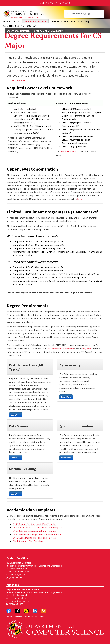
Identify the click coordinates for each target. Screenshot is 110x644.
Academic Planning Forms (49, 31)
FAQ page (87, 349)
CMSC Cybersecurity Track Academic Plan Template (38, 527)
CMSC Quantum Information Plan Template (34, 538)
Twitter (17, 611)
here (79, 199)
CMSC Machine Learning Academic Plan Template (37, 534)
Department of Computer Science (23, 589)
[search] (84, 14)
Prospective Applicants (66, 21)
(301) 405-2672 (15, 578)
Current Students (35, 21)
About (17, 21)
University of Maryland (55, 3)
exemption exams (18, 80)
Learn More (16, 415)
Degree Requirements (18, 31)
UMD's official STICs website (60, 349)
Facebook (9, 611)
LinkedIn (35, 611)
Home (7, 21)
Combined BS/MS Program (20, 26)
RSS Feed (44, 611)
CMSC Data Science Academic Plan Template (34, 531)
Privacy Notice (31, 617)
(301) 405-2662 (15, 604)
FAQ (87, 21)
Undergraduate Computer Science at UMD (29, 14)
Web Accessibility (14, 617)
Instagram (26, 611)
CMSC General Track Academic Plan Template (35, 524)
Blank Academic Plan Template (28, 541)
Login (41, 617)
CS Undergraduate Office (19, 563)
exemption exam (69, 151)
